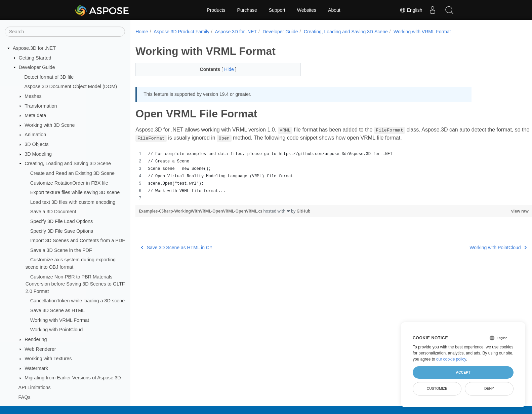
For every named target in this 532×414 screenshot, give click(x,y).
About (334, 10)
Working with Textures (48, 359)
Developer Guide (37, 67)
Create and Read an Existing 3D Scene (72, 173)
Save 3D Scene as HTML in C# (176, 248)
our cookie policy (451, 359)
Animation (35, 135)
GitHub (303, 211)
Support (277, 10)
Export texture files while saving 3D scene (75, 192)
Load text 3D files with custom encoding (73, 202)
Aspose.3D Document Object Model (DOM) (71, 86)
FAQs (25, 397)
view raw (493, 211)
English (411, 10)
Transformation (41, 106)
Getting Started (35, 58)
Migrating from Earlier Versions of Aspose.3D (73, 378)
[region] (320, 176)
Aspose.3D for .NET (34, 48)
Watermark (36, 368)
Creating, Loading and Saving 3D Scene (68, 163)
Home (142, 32)
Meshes (33, 96)
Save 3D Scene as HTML (57, 310)
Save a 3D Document (53, 212)
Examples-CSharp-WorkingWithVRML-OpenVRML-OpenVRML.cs (201, 211)
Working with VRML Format (60, 320)
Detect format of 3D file (49, 77)
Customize (437, 388)
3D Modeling (38, 154)
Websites (307, 10)
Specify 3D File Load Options (62, 221)
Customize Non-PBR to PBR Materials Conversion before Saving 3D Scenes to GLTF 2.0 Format (75, 284)
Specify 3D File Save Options (62, 231)
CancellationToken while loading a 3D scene (78, 301)
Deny (489, 388)
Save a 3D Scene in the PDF (61, 250)
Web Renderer (40, 349)
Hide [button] (224, 69)
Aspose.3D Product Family (181, 32)
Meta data (35, 115)
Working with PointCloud (57, 330)
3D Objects (36, 144)
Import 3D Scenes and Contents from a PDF (78, 240)
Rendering (36, 339)
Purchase (247, 10)
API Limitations (35, 387)
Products (216, 10)
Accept (463, 372)
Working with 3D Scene (50, 125)
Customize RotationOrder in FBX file (69, 183)
